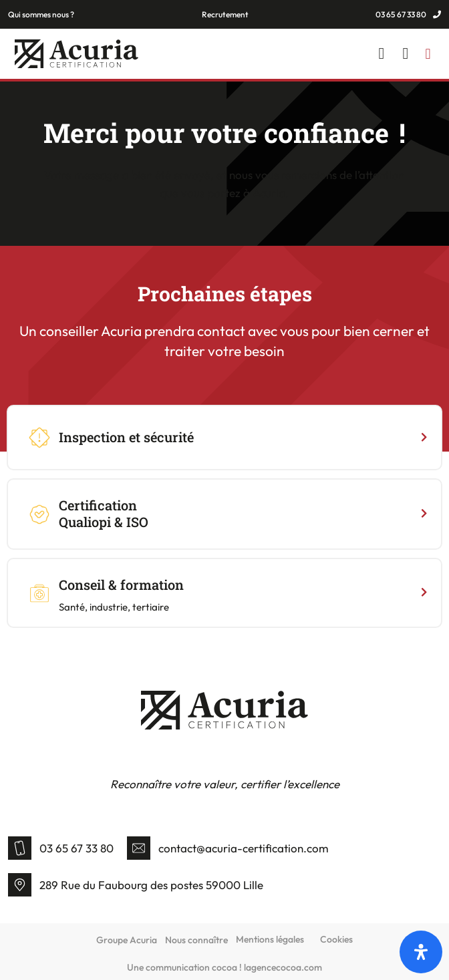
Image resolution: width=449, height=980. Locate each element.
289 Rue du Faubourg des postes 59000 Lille (151, 885)
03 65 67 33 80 (77, 848)
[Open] (421, 952)
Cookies (336, 939)
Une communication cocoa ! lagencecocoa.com (224, 967)
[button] (428, 54)
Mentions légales (270, 939)
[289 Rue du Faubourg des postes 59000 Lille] (20, 885)
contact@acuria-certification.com (244, 848)
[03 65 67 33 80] (20, 848)
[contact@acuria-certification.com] (139, 848)
